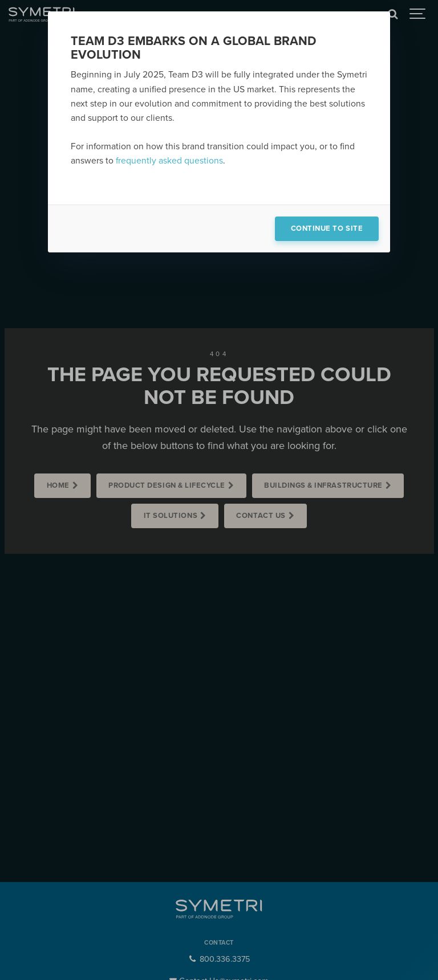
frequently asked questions (169, 161)
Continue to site (327, 228)
